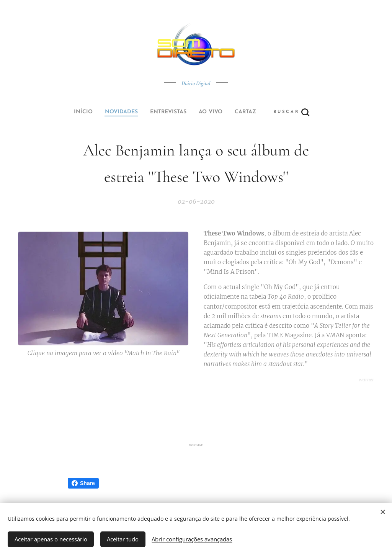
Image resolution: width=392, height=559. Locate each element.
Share (83, 483)
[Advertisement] (196, 414)
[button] (225, 112)
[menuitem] (144, 112)
